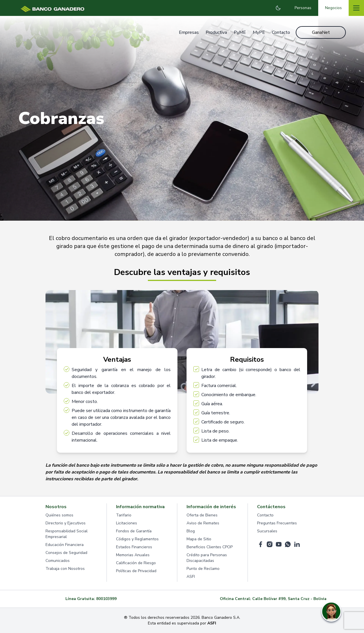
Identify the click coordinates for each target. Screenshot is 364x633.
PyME (240, 32)
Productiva (216, 32)
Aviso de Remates (203, 523)
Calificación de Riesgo (136, 563)
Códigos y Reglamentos (137, 539)
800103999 (106, 599)
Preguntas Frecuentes (277, 523)
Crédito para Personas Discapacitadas (207, 558)
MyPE (259, 32)
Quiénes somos (59, 515)
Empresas (189, 32)
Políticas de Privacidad (136, 571)
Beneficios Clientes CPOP (210, 547)
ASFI (191, 577)
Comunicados (58, 561)
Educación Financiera (65, 545)
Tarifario (124, 515)
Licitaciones (127, 523)
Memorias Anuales (133, 555)
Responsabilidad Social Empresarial (67, 534)
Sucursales (267, 531)
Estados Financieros (134, 547)
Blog (191, 531)
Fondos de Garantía (134, 531)
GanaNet (321, 32)
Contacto (281, 32)
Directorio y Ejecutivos (66, 523)
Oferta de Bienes (202, 515)
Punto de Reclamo (203, 569)
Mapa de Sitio (199, 539)
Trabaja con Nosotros (65, 569)
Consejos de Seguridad (66, 553)
